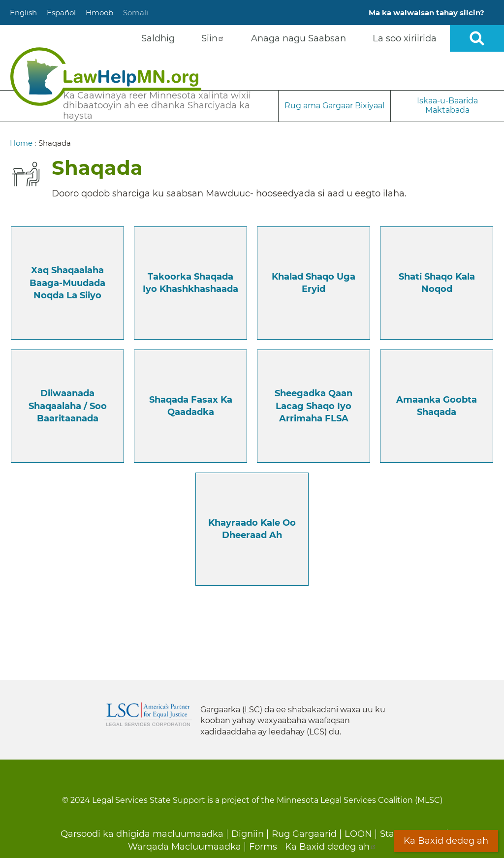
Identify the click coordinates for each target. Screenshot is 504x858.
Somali (136, 13)
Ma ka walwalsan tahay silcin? (426, 13)
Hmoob (99, 13)
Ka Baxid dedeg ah (331, 847)
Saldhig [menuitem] (158, 38)
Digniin (248, 834)
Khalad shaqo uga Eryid (314, 283)
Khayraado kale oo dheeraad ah (252, 529)
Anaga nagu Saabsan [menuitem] (299, 38)
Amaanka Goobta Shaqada (437, 406)
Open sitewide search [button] (477, 38)
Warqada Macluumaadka (185, 847)
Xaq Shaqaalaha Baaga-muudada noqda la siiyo (67, 283)
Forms (263, 847)
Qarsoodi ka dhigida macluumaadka (142, 834)
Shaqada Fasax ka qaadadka (191, 406)
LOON (358, 834)
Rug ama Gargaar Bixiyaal (334, 106)
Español (61, 13)
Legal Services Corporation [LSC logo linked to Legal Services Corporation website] (148, 714)
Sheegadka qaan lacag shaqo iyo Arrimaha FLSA (314, 406)
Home (21, 143)
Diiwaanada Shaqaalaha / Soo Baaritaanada (68, 406)
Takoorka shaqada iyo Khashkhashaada (190, 283)
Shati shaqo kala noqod (437, 283)
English (23, 13)
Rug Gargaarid (304, 834)
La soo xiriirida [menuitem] (405, 38)
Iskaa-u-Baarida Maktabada (447, 105)
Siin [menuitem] (213, 38)
